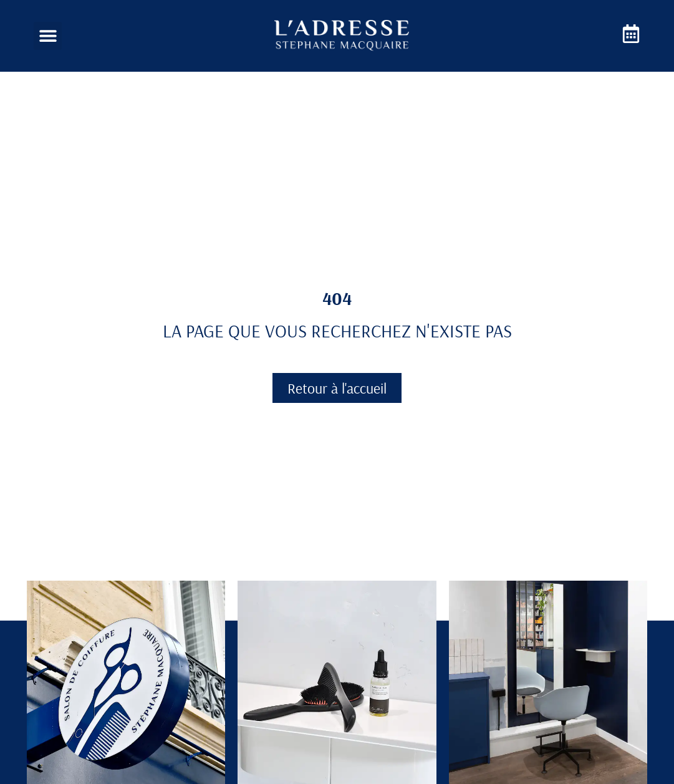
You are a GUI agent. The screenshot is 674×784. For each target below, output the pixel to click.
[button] (48, 36)
